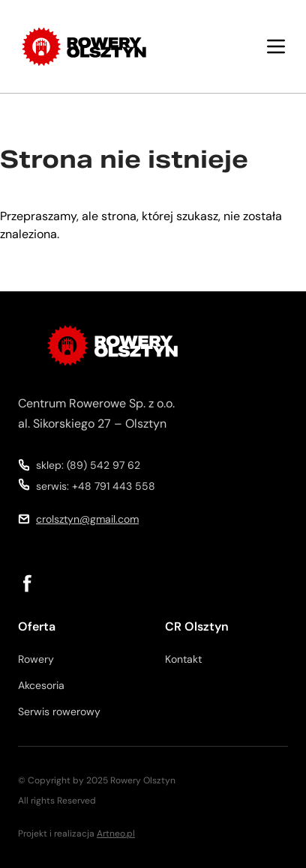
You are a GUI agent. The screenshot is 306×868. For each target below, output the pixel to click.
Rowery (36, 659)
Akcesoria (41, 685)
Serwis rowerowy (59, 711)
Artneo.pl (116, 834)
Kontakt (183, 659)
